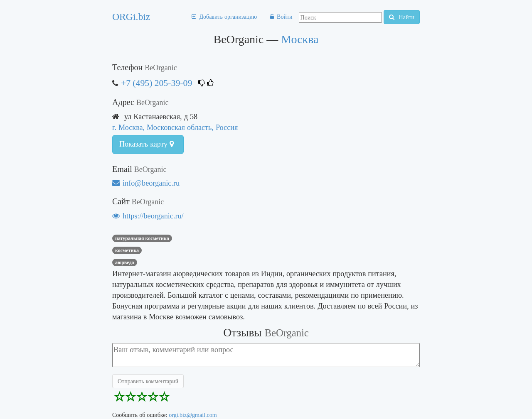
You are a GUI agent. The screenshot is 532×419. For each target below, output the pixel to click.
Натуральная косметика (142, 238)
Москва (300, 39)
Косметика (127, 250)
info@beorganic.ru (146, 183)
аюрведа (125, 262)
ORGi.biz (131, 17)
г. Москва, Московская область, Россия (175, 127)
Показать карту (147, 144)
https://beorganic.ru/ (148, 216)
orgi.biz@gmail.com (193, 415)
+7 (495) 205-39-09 (156, 83)
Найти (402, 17)
